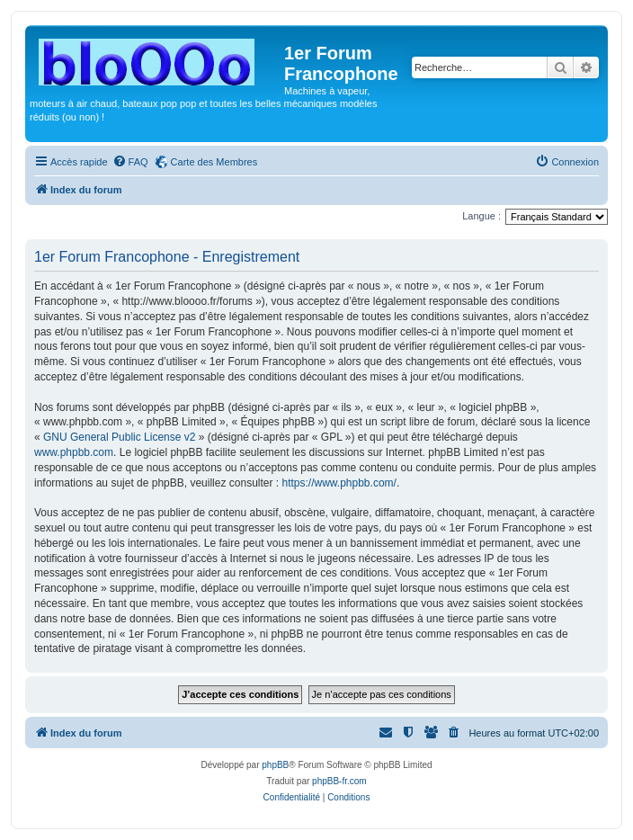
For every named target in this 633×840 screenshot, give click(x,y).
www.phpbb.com (74, 452)
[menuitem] (130, 162)
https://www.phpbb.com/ (339, 483)
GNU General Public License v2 (119, 437)
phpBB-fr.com (339, 781)
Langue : (481, 216)
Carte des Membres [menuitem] (214, 162)
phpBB (275, 765)
